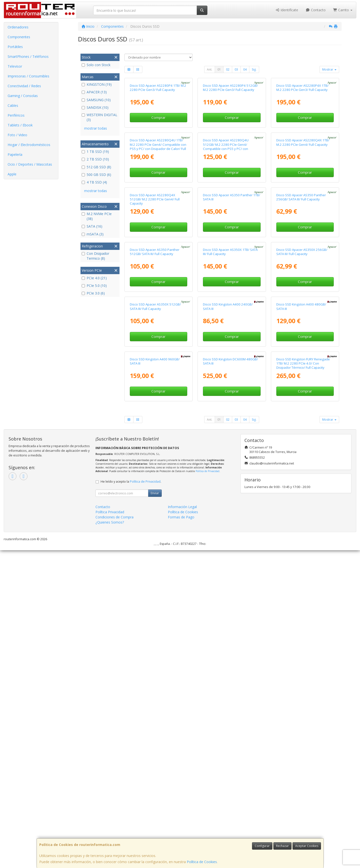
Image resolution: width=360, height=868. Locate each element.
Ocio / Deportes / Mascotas (30, 164)
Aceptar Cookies (307, 846)
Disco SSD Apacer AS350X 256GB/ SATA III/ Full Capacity (302, 463)
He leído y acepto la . (131, 799)
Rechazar (282, 846)
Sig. (254, 69)
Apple (12, 174)
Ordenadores (18, 27)
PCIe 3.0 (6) (93, 293)
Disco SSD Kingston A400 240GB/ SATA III (228, 571)
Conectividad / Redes (24, 86)
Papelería (15, 154)
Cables (13, 105)
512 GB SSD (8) (96, 167)
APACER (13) (94, 92)
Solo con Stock (96, 65)
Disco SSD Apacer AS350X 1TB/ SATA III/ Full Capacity (230, 463)
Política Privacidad (110, 830)
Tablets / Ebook (20, 125)
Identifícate (287, 10)
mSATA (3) (93, 234)
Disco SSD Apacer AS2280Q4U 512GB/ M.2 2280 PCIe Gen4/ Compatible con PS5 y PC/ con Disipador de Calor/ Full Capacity (227, 252)
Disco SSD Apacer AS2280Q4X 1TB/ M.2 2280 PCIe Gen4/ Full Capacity (303, 248)
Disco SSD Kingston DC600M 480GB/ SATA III (230, 679)
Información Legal (182, 825)
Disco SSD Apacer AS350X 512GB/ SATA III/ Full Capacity (155, 571)
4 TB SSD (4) (94, 182)
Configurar (262, 846)
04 (245, 69)
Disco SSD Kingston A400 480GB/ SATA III (301, 571)
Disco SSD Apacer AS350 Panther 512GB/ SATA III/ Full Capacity (155, 463)
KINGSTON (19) (97, 84)
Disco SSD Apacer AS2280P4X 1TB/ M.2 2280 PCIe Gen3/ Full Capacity (302, 141)
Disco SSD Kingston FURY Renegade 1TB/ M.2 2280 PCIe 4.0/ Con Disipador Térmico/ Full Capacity (303, 681)
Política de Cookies (202, 862)
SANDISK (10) (95, 107)
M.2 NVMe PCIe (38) (97, 216)
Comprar (158, 170)
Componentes (19, 37)
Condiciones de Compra (114, 835)
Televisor (15, 66)
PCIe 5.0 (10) (94, 286)
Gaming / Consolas (23, 96)
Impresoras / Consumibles (28, 76)
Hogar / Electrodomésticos (29, 145)
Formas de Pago (181, 835)
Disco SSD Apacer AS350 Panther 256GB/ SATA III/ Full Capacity (301, 356)
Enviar (155, 811)
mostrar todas (96, 128)
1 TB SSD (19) (95, 152)
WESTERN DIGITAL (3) (100, 117)
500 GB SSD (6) (96, 175)
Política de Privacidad (207, 789)
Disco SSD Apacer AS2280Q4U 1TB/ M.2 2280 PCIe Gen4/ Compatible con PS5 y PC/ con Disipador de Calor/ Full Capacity (158, 252)
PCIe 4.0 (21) (94, 278)
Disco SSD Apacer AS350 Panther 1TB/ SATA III (232, 356)
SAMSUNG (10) (96, 100)
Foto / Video (17, 135)
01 (219, 69)
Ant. (210, 69)
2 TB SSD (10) (95, 159)
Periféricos (16, 115)
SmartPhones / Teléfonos (28, 56)
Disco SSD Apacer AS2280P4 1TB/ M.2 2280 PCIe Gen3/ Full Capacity (158, 141)
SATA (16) (92, 226)
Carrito (343, 10)
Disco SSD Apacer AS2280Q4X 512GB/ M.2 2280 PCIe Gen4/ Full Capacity (155, 358)
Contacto (316, 10)
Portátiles (15, 47)
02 (228, 69)
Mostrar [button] (329, 69)
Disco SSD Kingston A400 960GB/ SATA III (155, 679)
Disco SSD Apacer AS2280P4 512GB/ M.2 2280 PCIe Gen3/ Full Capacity (230, 141)
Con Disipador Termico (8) (95, 256)
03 (236, 69)
